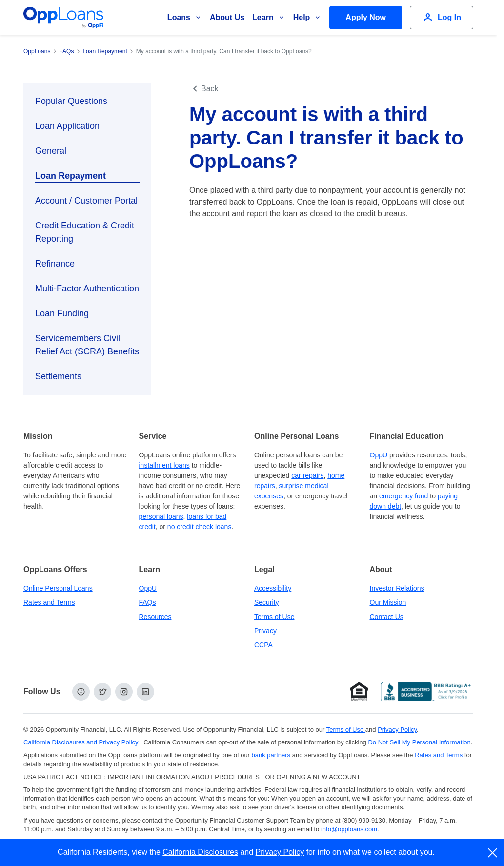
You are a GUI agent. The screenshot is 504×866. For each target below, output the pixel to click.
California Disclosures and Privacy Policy (81, 742)
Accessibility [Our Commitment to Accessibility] (273, 588)
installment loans (164, 465)
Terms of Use (274, 617)
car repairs (307, 475)
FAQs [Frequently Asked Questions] (148, 602)
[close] (493, 853)
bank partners (271, 755)
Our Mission (388, 602)
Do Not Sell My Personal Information (419, 742)
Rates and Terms (49, 602)
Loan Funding (62, 313)
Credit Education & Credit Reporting (85, 232)
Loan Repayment (71, 176)
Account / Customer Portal (86, 201)
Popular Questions (71, 101)
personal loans (161, 516)
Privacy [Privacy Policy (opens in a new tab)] (265, 631)
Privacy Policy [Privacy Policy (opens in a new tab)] (397, 730)
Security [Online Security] (267, 602)
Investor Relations (397, 588)
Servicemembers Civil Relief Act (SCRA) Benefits (87, 345)
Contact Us (387, 617)
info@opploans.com (349, 829)
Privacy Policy (280, 852)
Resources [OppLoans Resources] (155, 617)
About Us (227, 17)
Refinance (55, 264)
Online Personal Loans (58, 588)
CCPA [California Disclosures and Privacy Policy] (263, 645)
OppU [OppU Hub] (379, 455)
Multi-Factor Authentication (87, 289)
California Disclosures (200, 852)
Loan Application (67, 126)
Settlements (58, 376)
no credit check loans (200, 527)
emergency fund (403, 496)
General (51, 151)
